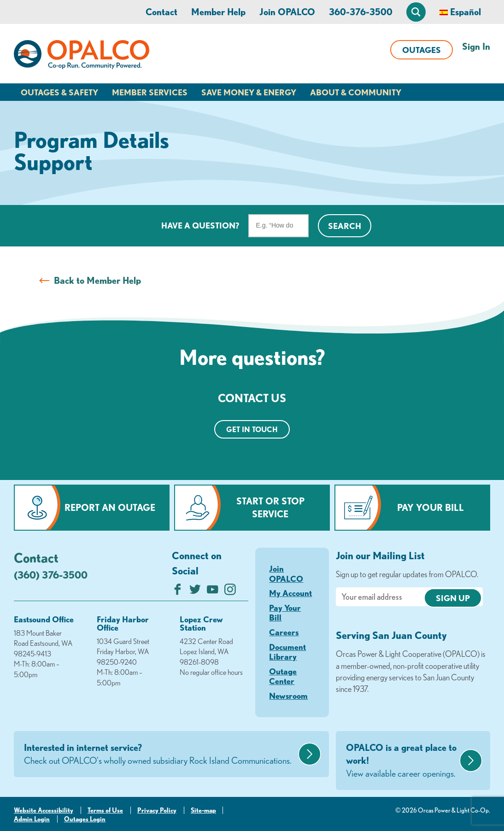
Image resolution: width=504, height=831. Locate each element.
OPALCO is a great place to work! (401, 761)
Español (466, 12)
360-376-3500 (361, 12)
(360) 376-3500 (51, 575)
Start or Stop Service (270, 507)
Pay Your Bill (431, 507)
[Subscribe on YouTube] (213, 592)
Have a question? (200, 225)
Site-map (203, 810)
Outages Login (85, 819)
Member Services (150, 92)
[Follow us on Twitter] (195, 592)
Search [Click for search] (345, 226)
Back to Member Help (97, 280)
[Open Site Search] (416, 12)
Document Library (287, 652)
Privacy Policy (157, 810)
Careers (284, 632)
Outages (422, 50)
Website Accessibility (44, 810)
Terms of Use (105, 810)
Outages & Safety (59, 92)
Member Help (218, 12)
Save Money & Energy (249, 92)
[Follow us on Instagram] (230, 592)
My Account (290, 593)
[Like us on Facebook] (178, 592)
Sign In (476, 46)
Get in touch (252, 429)
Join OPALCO (287, 12)
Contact (161, 12)
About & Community (356, 92)
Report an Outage (110, 507)
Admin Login (32, 819)
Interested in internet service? (160, 755)
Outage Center (283, 676)
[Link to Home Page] (82, 56)
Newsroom (288, 696)
